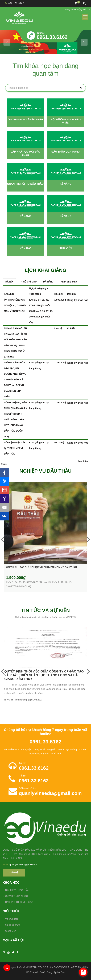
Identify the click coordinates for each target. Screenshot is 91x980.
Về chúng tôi (11, 919)
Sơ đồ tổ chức (13, 925)
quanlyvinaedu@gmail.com (77, 9)
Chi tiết (71, 328)
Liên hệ (14, 872)
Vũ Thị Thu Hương (16, 700)
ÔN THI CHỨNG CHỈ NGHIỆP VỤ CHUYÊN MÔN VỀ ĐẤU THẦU (15, 305)
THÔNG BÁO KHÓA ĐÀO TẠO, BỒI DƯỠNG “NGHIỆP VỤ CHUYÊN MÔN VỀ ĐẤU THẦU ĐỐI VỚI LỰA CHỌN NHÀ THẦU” (15, 380)
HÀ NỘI (9, 282)
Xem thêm (83, 461)
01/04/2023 (36, 700)
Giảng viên (11, 931)
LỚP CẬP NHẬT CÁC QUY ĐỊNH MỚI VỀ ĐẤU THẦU (15, 448)
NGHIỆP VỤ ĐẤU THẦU (17, 890)
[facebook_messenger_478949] (83, 972)
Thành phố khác (68, 282)
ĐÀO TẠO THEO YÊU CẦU (19, 902)
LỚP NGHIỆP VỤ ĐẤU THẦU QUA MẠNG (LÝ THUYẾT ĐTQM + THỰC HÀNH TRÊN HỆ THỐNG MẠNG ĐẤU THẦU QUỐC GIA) (16, 420)
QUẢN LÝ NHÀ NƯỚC (16, 896)
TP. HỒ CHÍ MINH (28, 282)
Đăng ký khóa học (78, 300)
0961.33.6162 (16, 3)
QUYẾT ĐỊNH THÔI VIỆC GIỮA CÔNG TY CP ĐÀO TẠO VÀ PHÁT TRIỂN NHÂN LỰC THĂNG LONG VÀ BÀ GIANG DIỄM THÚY (44, 675)
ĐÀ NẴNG (48, 282)
